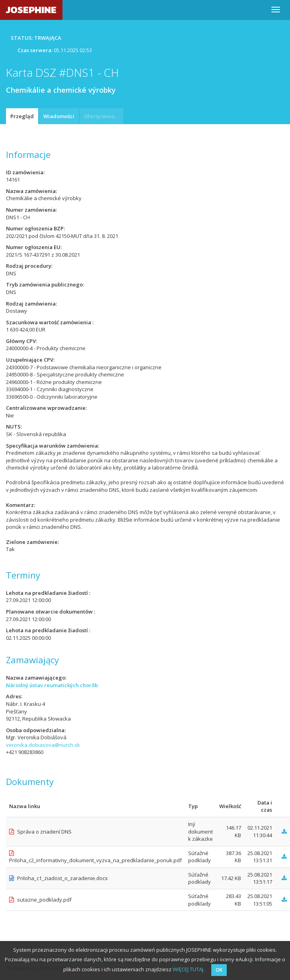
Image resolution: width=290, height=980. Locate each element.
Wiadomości (59, 116)
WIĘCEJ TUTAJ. (189, 969)
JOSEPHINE (31, 10)
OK (219, 970)
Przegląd (22, 116)
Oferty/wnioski (103, 116)
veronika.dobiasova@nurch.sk (43, 745)
